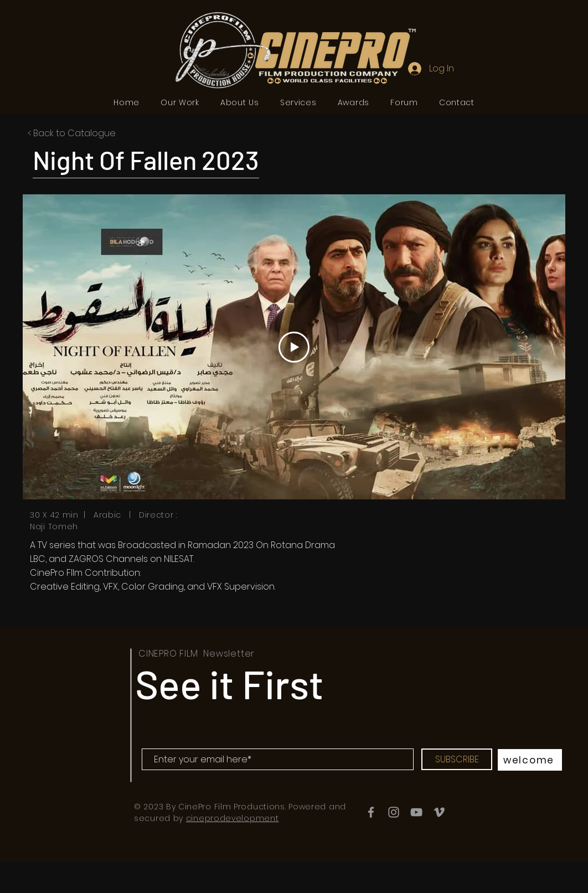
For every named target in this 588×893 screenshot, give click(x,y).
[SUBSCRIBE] (457, 759)
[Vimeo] (439, 812)
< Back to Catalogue (72, 133)
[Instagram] (394, 812)
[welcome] (530, 760)
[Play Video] (294, 347)
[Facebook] (371, 812)
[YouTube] (416, 812)
